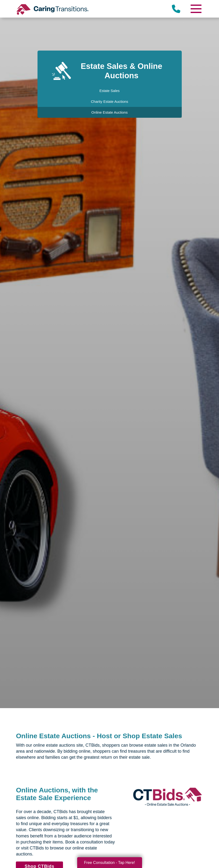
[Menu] (196, 9)
